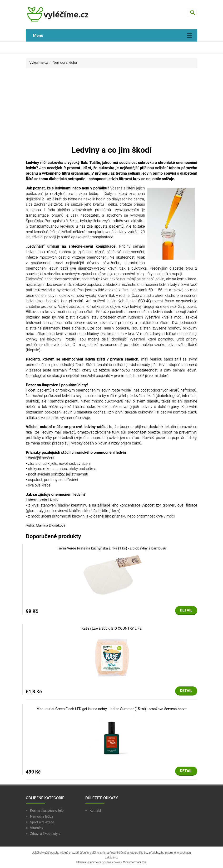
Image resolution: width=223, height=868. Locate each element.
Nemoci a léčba (65, 63)
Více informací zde (134, 862)
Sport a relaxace (42, 822)
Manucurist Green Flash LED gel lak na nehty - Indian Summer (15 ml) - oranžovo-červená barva (111, 709)
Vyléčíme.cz (39, 63)
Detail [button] (186, 610)
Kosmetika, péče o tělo (47, 810)
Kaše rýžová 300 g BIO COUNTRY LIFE (111, 628)
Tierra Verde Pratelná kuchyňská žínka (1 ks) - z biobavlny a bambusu (111, 548)
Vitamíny (37, 828)
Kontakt (95, 810)
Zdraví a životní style (45, 834)
